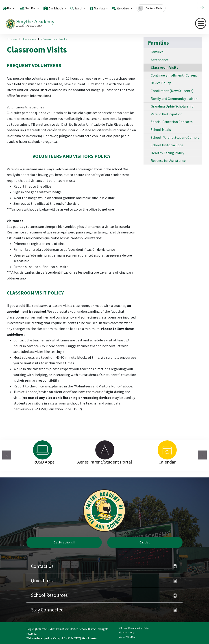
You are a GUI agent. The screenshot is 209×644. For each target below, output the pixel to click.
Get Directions (64, 542)
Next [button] (202, 455)
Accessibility (127, 632)
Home (12, 39)
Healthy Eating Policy (167, 153)
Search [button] (79, 8)
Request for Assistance (168, 160)
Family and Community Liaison (174, 99)
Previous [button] (7, 455)
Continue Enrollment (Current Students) (176, 75)
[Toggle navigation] (201, 23)
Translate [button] (100, 8)
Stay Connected (47, 610)
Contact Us (42, 566)
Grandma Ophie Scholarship (172, 106)
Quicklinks (42, 580)
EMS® (77, 638)
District (11, 8)
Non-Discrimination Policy (134, 628)
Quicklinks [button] (124, 8)
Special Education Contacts (172, 122)
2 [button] (108, 474)
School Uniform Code (167, 145)
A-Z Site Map (127, 637)
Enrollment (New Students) (172, 91)
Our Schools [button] (56, 8)
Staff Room (32, 8)
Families (29, 39)
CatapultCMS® (62, 638)
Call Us (145, 542)
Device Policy (161, 83)
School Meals (161, 130)
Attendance (160, 60)
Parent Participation (167, 114)
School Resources (49, 595)
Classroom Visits (54, 39)
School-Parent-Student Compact (176, 137)
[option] (42, 450)
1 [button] (101, 474)
